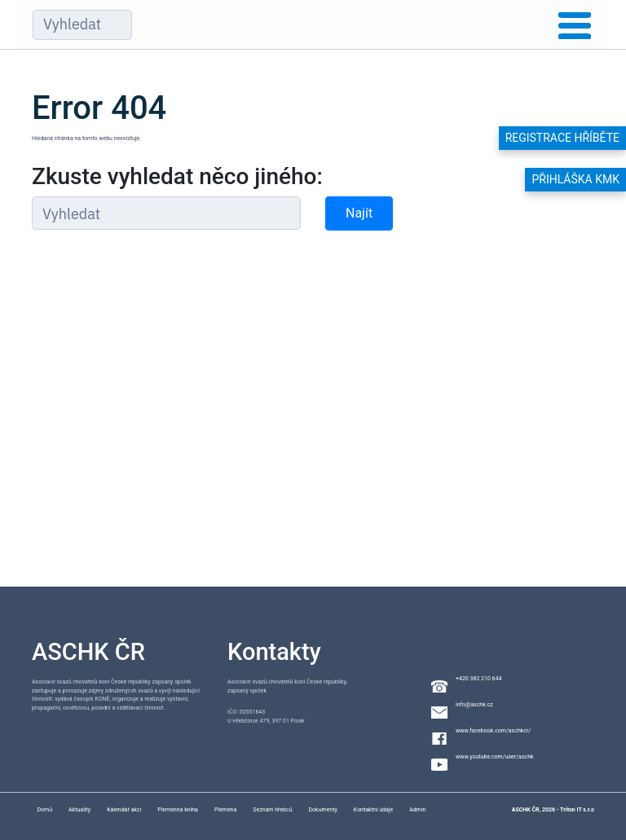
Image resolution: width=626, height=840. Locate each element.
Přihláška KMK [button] (575, 179)
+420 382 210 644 (478, 679)
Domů (44, 810)
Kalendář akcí (124, 810)
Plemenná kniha (178, 810)
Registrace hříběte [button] (562, 138)
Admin (417, 810)
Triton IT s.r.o (577, 810)
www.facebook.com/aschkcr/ (493, 731)
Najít (359, 213)
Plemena (225, 810)
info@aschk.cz (474, 705)
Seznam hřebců (272, 810)
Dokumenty (323, 810)
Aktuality (79, 810)
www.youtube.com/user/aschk (495, 757)
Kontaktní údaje (373, 810)
